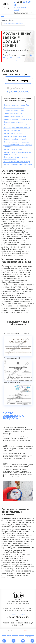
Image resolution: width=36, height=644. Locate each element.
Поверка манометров (12, 131)
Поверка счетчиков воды (14, 108)
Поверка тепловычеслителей (15, 125)
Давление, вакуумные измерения (17, 128)
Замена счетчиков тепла (13, 116)
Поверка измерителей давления (16, 142)
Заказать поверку (10, 60)
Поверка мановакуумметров (15, 136)
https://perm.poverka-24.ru (18, 614)
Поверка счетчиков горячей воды (17, 162)
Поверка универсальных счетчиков (18, 165)
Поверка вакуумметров (13, 134)
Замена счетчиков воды (13, 114)
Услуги (12, 20)
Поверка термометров (13, 150)
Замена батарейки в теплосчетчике (18, 119)
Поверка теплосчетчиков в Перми (17, 105)
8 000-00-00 (23, 4)
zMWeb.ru (26, 631)
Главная (4, 20)
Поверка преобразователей (15, 139)
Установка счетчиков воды (14, 111)
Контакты (21, 635)
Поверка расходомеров (13, 122)
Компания (15, 635)
